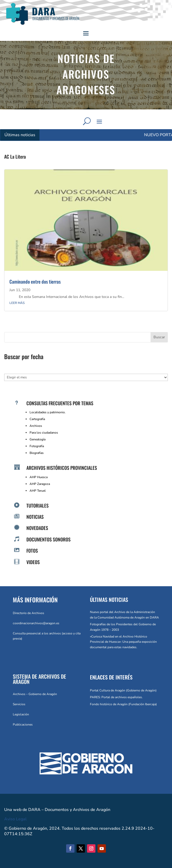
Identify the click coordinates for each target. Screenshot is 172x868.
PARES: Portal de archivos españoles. (116, 697)
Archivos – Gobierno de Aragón (35, 694)
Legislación (21, 714)
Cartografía (37, 419)
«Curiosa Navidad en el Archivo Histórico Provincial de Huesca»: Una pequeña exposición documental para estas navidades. (123, 642)
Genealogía (38, 439)
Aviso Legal (15, 819)
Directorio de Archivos (28, 613)
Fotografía (37, 446)
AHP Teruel (38, 491)
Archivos (36, 426)
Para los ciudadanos (44, 433)
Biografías (37, 453)
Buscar (159, 337)
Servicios (19, 704)
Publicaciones (23, 725)
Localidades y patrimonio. (48, 412)
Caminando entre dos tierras (35, 282)
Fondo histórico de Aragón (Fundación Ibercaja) (123, 704)
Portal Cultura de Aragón (108, 690)
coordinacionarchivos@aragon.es (36, 623)
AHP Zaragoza (40, 484)
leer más (17, 303)
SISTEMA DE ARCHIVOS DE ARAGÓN (39, 679)
